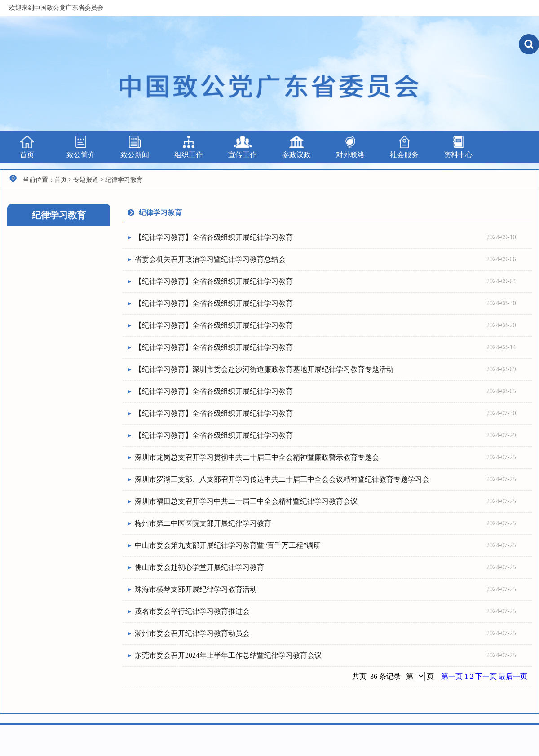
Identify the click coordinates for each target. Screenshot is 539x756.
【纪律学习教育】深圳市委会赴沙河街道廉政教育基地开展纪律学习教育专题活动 (264, 369)
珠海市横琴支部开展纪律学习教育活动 (196, 589)
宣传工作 (243, 147)
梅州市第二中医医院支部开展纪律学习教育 (203, 523)
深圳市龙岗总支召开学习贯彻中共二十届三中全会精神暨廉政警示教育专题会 (257, 457)
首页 (27, 147)
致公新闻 (135, 147)
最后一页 (513, 676)
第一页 (453, 676)
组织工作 (189, 147)
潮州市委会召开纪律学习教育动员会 (192, 633)
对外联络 (350, 147)
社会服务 (404, 147)
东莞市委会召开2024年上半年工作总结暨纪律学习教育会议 (228, 655)
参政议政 (296, 147)
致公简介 (81, 147)
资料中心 (458, 147)
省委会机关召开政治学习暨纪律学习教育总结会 (210, 259)
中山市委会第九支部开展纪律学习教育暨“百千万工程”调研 (228, 545)
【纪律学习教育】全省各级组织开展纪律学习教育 (214, 237)
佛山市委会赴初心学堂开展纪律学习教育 (199, 567)
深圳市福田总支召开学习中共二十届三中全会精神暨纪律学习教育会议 (246, 501)
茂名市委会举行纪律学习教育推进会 (192, 611)
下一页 (487, 676)
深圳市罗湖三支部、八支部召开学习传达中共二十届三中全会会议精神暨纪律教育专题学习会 (282, 479)
